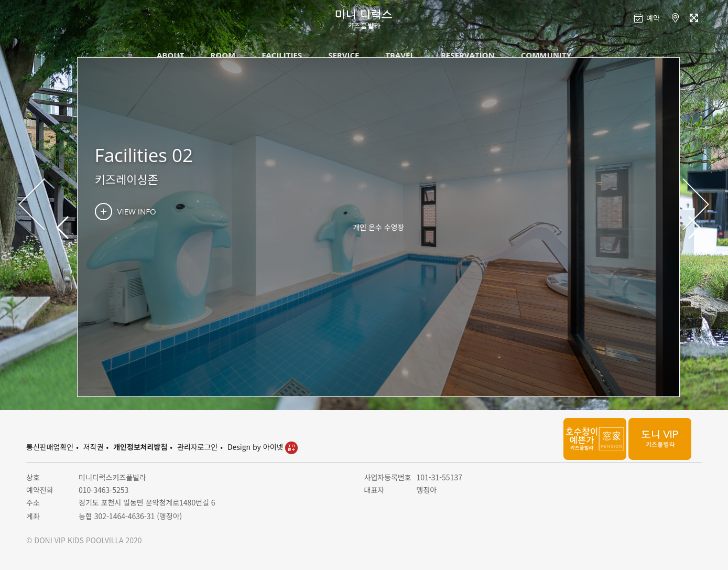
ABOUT (170, 55)
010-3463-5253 (104, 490)
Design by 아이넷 (263, 447)
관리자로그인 (197, 447)
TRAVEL (400, 55)
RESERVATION (468, 55)
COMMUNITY (546, 55)
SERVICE (344, 55)
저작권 (94, 447)
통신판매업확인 (50, 447)
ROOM (223, 55)
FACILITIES (282, 55)
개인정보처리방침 (140, 447)
